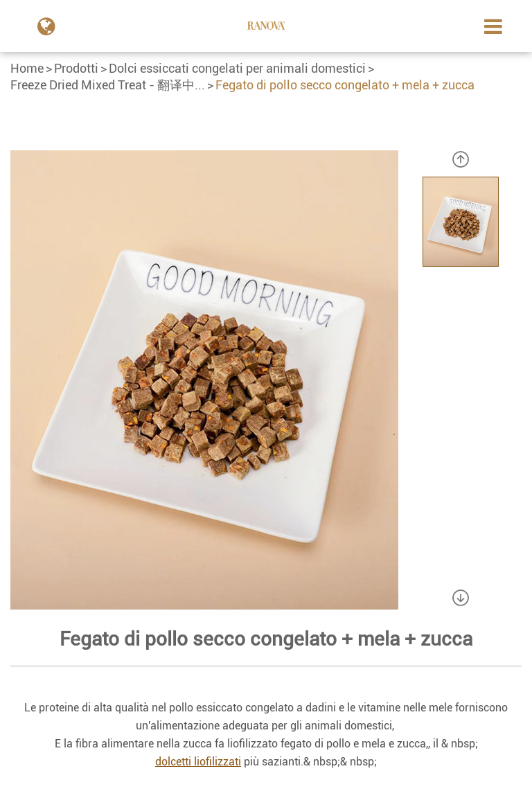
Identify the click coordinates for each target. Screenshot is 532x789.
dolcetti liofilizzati (198, 762)
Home (27, 68)
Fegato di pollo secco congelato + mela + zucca (345, 85)
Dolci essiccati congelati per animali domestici (237, 68)
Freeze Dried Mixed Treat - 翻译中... (108, 85)
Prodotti (76, 68)
